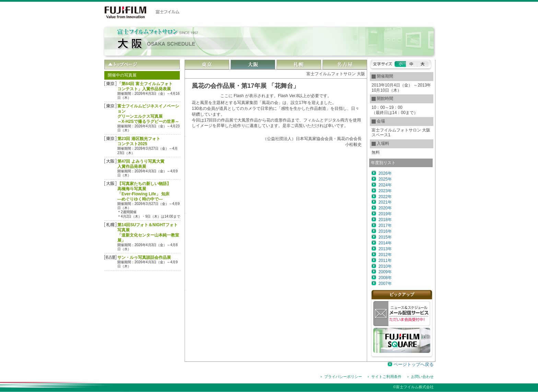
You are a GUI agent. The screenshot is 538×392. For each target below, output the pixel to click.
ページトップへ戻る (414, 364)
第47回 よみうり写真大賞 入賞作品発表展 (141, 164)
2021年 (385, 202)
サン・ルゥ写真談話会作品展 (144, 257)
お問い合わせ (422, 377)
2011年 (385, 261)
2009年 (385, 272)
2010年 (385, 266)
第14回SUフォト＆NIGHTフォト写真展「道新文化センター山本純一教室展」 (148, 233)
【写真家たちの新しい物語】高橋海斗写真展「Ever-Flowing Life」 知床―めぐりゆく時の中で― (144, 191)
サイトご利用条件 (386, 377)
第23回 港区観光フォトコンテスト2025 (139, 141)
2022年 (385, 197)
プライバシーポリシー (343, 377)
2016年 (385, 231)
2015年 (385, 237)
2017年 (385, 226)
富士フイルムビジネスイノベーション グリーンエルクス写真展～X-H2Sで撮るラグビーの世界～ (148, 114)
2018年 (385, 220)
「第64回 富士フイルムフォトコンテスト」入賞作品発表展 (145, 86)
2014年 (385, 243)
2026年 (385, 173)
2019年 (385, 214)
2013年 (385, 249)
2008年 (385, 278)
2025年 (385, 179)
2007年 (385, 284)
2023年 (385, 191)
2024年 (385, 185)
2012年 (385, 255)
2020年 (385, 208)
